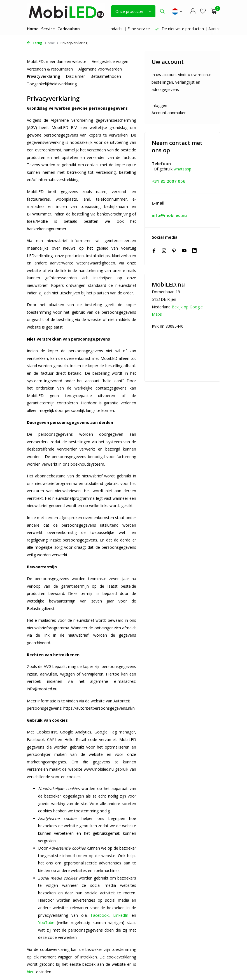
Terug (35, 43)
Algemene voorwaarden (100, 69)
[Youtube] (184, 251)
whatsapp (182, 169)
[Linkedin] (194, 251)
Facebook (100, 915)
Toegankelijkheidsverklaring (52, 84)
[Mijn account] (193, 11)
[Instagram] (164, 251)
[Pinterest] (174, 251)
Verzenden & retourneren (50, 69)
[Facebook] (154, 251)
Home (33, 29)
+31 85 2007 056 (169, 181)
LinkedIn (121, 915)
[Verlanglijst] (203, 11)
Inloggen (159, 105)
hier (30, 972)
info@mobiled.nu (169, 215)
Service (48, 29)
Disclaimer (75, 76)
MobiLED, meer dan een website (57, 61)
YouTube (46, 922)
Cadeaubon (69, 29)
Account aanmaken (169, 113)
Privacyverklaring (44, 76)
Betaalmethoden (106, 76)
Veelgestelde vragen (110, 61)
